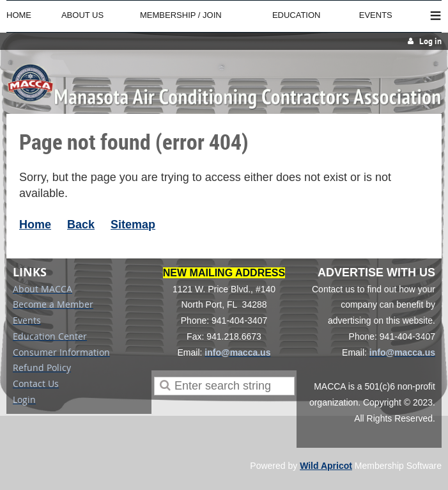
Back (81, 225)
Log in (430, 41)
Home (35, 225)
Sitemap (133, 225)
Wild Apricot (326, 466)
